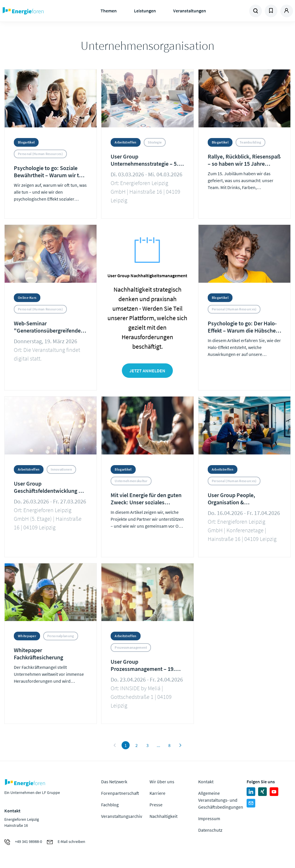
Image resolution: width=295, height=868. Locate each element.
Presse (156, 805)
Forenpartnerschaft (120, 793)
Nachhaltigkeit (163, 816)
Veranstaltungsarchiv (122, 816)
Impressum (209, 818)
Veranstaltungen (190, 11)
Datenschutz (210, 830)
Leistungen (145, 11)
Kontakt (206, 782)
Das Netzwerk (114, 782)
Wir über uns (162, 782)
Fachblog (110, 805)
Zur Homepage (38, 11)
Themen (109, 11)
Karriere (157, 793)
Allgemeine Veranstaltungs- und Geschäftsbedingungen (221, 800)
